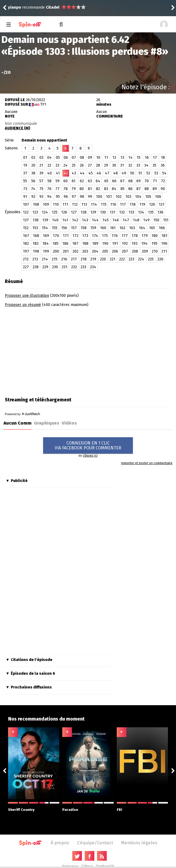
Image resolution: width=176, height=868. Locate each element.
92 (33, 197)
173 (85, 236)
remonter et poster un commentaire (147, 463)
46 (99, 173)
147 (126, 220)
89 (155, 189)
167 (26, 236)
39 (41, 173)
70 (147, 181)
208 (135, 251)
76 (49, 189)
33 (138, 165)
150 (156, 220)
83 (106, 189)
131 (113, 212)
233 (83, 267)
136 (160, 212)
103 (128, 197)
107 (26, 204)
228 (36, 267)
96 (66, 197)
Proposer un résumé (23, 305)
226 (160, 259)
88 (147, 189)
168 (36, 236)
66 (114, 181)
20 (33, 165)
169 (46, 236)
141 (65, 220)
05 (58, 158)
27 (90, 165)
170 (56, 236)
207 (125, 251)
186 (65, 244)
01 (25, 158)
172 (75, 236)
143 (85, 220)
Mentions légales (139, 843)
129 (93, 212)
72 (163, 181)
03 (41, 158)
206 (115, 251)
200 (56, 251)
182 (26, 244)
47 (107, 173)
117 (123, 204)
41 (58, 173)
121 (162, 204)
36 (163, 165)
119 (142, 204)
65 (106, 181)
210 (155, 251)
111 (65, 204)
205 (105, 251)
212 (26, 259)
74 (33, 189)
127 (74, 212)
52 (148, 173)
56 (33, 181)
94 (49, 197)
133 (131, 212)
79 (74, 189)
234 (93, 267)
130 (103, 212)
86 (130, 189)
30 (114, 165)
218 (84, 259)
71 (155, 181)
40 (49, 173)
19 (25, 165)
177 (125, 236)
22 (49, 165)
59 (58, 181)
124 (45, 212)
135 (151, 212)
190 (105, 244)
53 (156, 173)
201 (66, 251)
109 (46, 204)
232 (74, 267)
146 (116, 220)
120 (152, 204)
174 (95, 236)
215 (55, 259)
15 (139, 158)
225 (151, 259)
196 (164, 244)
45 (91, 173)
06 (66, 158)
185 (56, 244)
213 (35, 259)
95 (58, 197)
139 (45, 220)
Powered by (22, 414)
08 (82, 158)
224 (141, 259)
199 (46, 251)
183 (36, 244)
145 (106, 220)
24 (65, 165)
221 (113, 259)
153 (35, 228)
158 (84, 228)
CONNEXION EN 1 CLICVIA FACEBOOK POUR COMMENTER (88, 445)
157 (74, 228)
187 (75, 244)
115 (104, 204)
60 (65, 181)
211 (164, 251)
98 (82, 197)
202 (75, 251)
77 (57, 189)
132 (122, 212)
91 (25, 197)
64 (98, 181)
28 (98, 165)
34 (146, 165)
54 (164, 173)
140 (55, 220)
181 (164, 236)
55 (25, 181)
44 (82, 173)
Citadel (53, 7)
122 (26, 212)
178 (135, 236)
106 (158, 197)
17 (155, 158)
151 (166, 220)
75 (41, 189)
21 (41, 165)
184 (46, 244)
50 (132, 173)
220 (103, 259)
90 (163, 189)
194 (144, 244)
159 (93, 228)
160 (103, 228)
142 (75, 220)
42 (66, 173)
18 (163, 158)
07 (74, 158)
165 (152, 228)
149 (146, 220)
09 (90, 158)
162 (122, 228)
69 (139, 181)
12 (114, 158)
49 (124, 173)
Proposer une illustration (27, 296)
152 (26, 228)
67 (122, 181)
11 (106, 158)
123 (35, 212)
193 (134, 244)
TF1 (43, 104)
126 (64, 212)
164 (142, 228)
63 (90, 181)
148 (136, 220)
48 (115, 173)
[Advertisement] (50, 350)
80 (82, 189)
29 (106, 165)
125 (55, 212)
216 (64, 259)
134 (141, 212)
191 (115, 244)
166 (162, 228)
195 (154, 244)
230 (55, 267)
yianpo (15, 7)
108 (36, 204)
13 (122, 158)
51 (140, 173)
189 (95, 244)
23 (57, 165)
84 (114, 189)
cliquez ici (90, 456)
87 (139, 189)
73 (25, 189)
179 (145, 236)
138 (36, 220)
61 (74, 181)
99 (90, 197)
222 (122, 259)
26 (82, 165)
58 (49, 181)
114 (94, 204)
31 (122, 165)
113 (84, 204)
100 (99, 197)
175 (105, 236)
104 (138, 197)
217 (74, 259)
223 (131, 259)
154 (45, 228)
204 (95, 251)
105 (148, 197)
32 (130, 165)
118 (133, 204)
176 (115, 236)
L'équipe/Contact (95, 843)
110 (56, 204)
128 (84, 212)
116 (113, 204)
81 (90, 189)
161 (113, 228)
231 (65, 267)
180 (155, 236)
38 (33, 173)
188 (85, 244)
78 (65, 189)
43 (74, 173)
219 (93, 259)
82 (98, 189)
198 (36, 251)
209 (145, 251)
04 (49, 158)
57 (41, 181)
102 (119, 197)
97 (74, 197)
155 (55, 228)
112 (75, 204)
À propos (60, 843)
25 (74, 165)
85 (122, 189)
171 (66, 236)
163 (132, 228)
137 (26, 220)
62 (82, 181)
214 (45, 259)
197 (26, 251)
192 (125, 244)
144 (95, 220)
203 (85, 251)
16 (147, 158)
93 (41, 197)
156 (64, 228)
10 (98, 158)
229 (45, 267)
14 (130, 158)
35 (154, 165)
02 (33, 158)
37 (25, 173)
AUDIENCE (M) (18, 128)
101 (109, 197)
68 (130, 181)
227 (26, 267)
